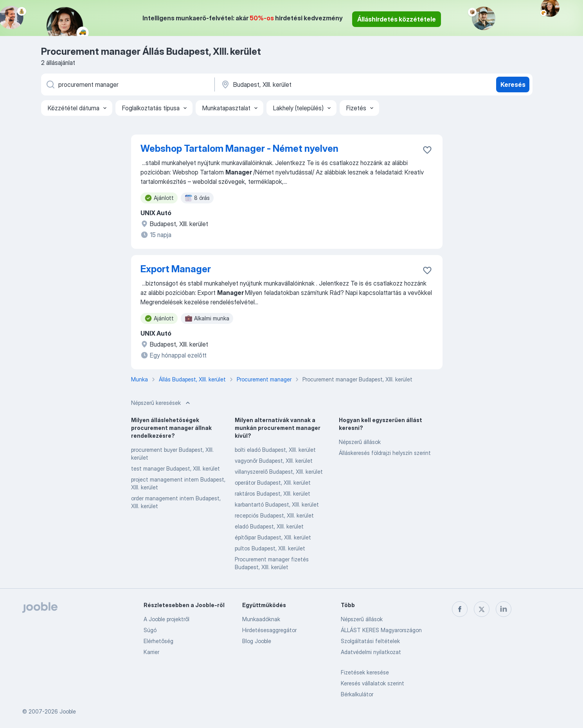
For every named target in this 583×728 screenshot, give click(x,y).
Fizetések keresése (365, 672)
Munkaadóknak (261, 619)
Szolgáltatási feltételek (370, 641)
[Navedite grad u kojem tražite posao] (302, 84)
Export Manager (176, 269)
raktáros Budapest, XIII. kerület (273, 493)
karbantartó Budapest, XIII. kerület (277, 504)
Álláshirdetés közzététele (397, 19)
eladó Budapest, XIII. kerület (269, 526)
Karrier (151, 652)
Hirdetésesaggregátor (269, 630)
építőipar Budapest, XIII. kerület (273, 537)
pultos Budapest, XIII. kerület (270, 548)
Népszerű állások (360, 442)
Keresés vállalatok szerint (372, 683)
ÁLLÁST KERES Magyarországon (381, 630)
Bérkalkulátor (357, 694)
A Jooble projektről (166, 619)
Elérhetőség (158, 641)
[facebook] (460, 609)
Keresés (513, 84)
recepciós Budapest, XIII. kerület (274, 515)
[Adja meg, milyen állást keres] (127, 84)
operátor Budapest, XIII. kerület (273, 483)
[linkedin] (504, 609)
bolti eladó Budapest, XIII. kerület (275, 450)
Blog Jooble (257, 641)
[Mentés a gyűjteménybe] (427, 150)
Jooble (68, 711)
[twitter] (482, 609)
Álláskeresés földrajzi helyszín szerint (385, 453)
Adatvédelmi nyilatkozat (371, 652)
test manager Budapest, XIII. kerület (175, 468)
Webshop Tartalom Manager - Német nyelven (239, 148)
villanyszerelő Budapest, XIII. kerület (279, 472)
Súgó (150, 630)
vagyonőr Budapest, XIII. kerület (274, 461)
